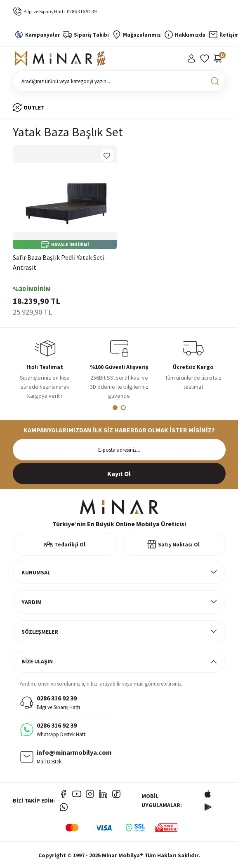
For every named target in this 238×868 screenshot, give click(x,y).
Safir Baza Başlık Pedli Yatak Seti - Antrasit (60, 262)
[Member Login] (191, 58)
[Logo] (60, 58)
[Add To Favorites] (107, 155)
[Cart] (218, 58)
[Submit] (119, 474)
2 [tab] (123, 408)
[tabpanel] (45, 371)
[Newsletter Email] (119, 450)
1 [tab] (115, 408)
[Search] (119, 81)
